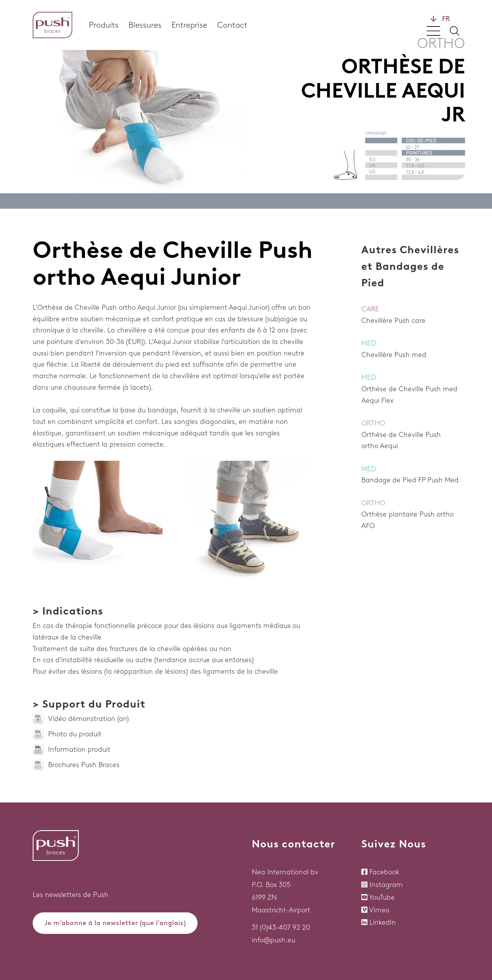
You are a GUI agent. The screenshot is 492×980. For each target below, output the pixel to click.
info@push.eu (273, 940)
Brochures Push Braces (84, 765)
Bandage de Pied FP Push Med (410, 480)
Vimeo (379, 910)
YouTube (382, 897)
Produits (104, 25)
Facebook (384, 872)
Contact (232, 25)
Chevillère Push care (393, 321)
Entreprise (189, 25)
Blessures (145, 25)
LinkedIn (383, 922)
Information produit (79, 749)
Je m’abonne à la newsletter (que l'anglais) (115, 923)
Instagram (386, 885)
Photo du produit (75, 734)
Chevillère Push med (394, 355)
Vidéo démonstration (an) (88, 719)
